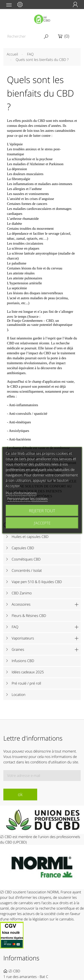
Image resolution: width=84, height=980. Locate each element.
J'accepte (42, 523)
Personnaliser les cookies (27, 498)
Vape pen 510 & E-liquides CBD (37, 582)
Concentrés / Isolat (27, 570)
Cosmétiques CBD (26, 559)
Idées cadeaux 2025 (28, 672)
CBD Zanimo (22, 593)
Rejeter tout (42, 510)
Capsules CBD (23, 548)
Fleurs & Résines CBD (29, 616)
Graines (18, 649)
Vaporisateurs (23, 638)
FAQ (15, 627)
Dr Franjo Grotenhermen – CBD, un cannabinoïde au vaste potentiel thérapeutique (40, 323)
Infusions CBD (23, 661)
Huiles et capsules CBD (30, 537)
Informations (21, 958)
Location (18, 695)
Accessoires (21, 604)
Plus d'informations (21, 493)
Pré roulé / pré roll (26, 683)
